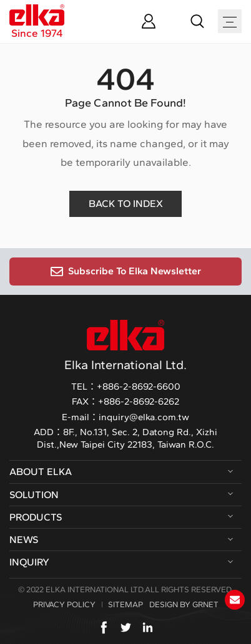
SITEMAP (125, 604)
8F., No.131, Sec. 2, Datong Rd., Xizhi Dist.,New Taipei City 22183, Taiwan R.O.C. (127, 438)
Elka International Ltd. (125, 346)
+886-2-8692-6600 (139, 387)
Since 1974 (37, 22)
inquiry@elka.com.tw (144, 417)
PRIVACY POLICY (64, 604)
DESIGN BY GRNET (184, 604)
